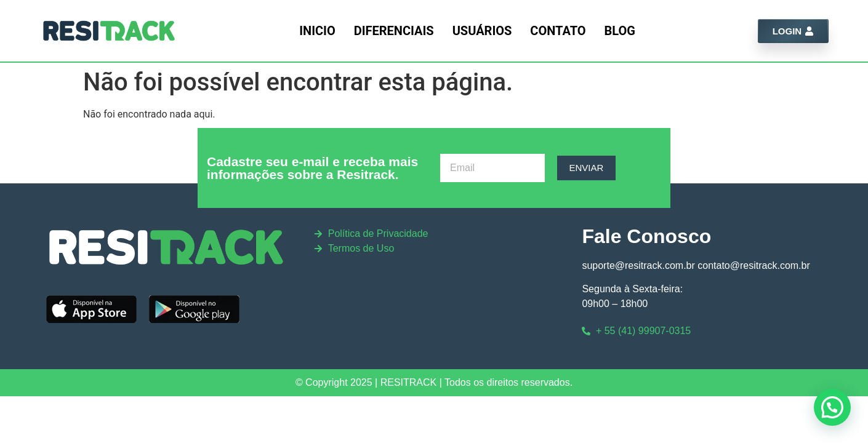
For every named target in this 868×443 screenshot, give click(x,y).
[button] (832, 407)
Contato (558, 31)
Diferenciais (394, 31)
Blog (620, 31)
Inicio (317, 31)
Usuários (482, 31)
